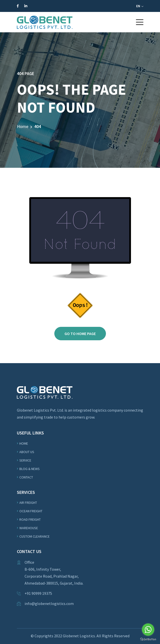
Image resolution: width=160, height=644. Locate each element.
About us (27, 452)
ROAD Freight (30, 519)
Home (23, 126)
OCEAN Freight (31, 511)
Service (25, 460)
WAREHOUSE (29, 528)
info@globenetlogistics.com (49, 603)
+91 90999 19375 (38, 593)
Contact (26, 477)
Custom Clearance (34, 536)
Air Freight (28, 503)
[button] (140, 22)
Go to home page (80, 334)
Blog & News (30, 469)
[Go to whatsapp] (148, 630)
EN (140, 6)
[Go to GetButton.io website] (148, 639)
